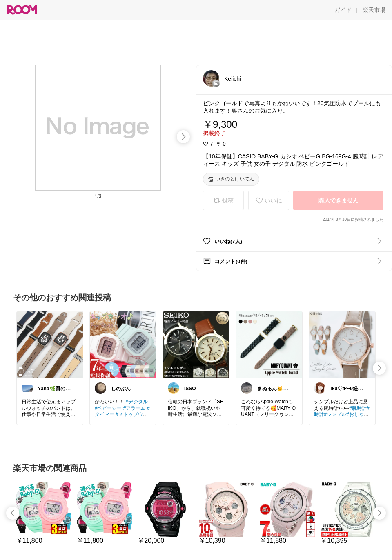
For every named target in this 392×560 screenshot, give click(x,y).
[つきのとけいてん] (231, 179)
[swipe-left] (13, 513)
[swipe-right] (183, 137)
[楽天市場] (374, 10)
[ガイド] (343, 10)
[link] (50, 344)
